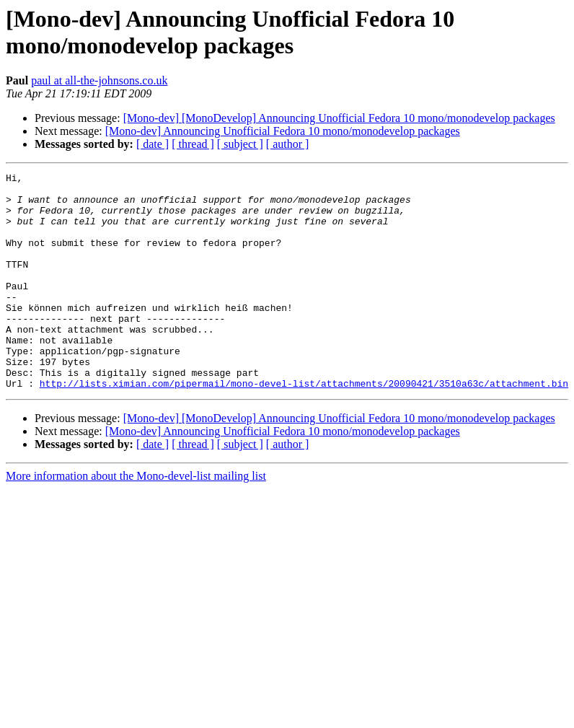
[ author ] (288, 144)
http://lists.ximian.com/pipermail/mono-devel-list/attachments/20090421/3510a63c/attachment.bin (304, 426)
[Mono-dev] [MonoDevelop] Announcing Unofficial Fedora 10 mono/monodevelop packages (339, 118)
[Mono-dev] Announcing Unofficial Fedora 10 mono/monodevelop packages (283, 131)
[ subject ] (240, 144)
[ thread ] (193, 144)
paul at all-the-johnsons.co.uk (99, 80)
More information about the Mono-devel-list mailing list (136, 519)
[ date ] (153, 144)
